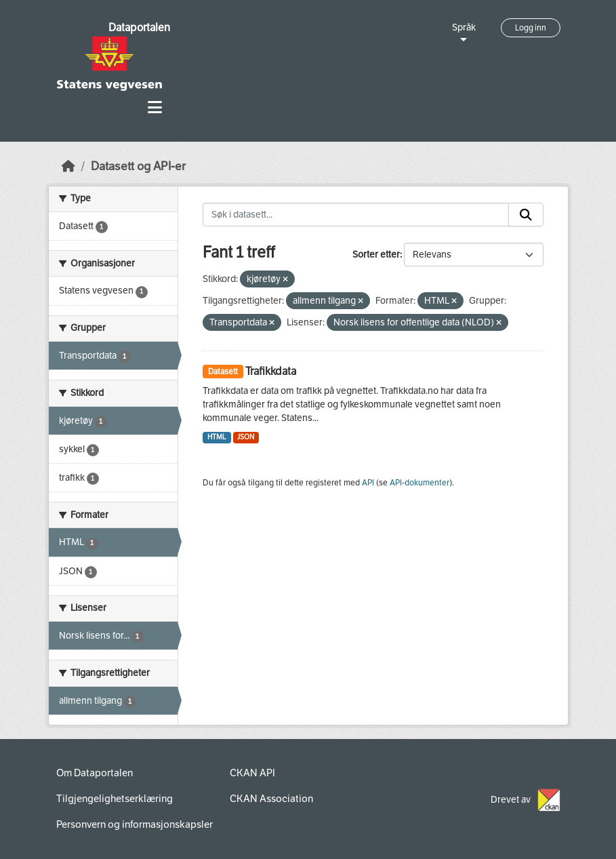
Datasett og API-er (138, 166)
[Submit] (526, 215)
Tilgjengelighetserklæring (115, 799)
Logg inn (531, 28)
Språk (464, 27)
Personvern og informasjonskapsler (135, 824)
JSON (246, 437)
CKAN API (252, 773)
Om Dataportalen (95, 773)
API (368, 483)
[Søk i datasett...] (356, 215)
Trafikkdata (271, 371)
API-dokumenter (419, 483)
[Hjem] (68, 166)
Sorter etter (376, 255)
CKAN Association (271, 799)
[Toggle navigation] (155, 107)
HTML (217, 437)
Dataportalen (139, 27)
